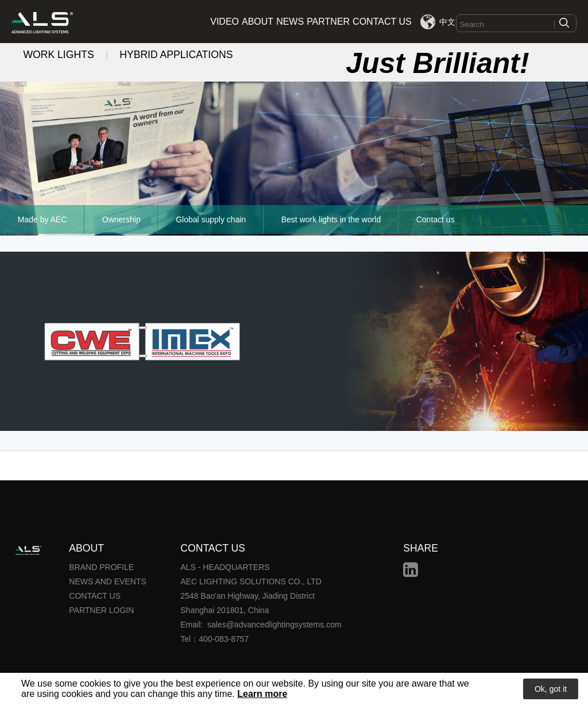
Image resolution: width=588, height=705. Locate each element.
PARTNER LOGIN (101, 610)
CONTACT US (382, 22)
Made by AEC (42, 219)
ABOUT (258, 22)
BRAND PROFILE (101, 567)
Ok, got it (551, 689)
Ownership (121, 219)
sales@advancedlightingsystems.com (274, 625)
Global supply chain (211, 219)
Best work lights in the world (331, 219)
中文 (447, 22)
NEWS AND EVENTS (108, 581)
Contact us (436, 219)
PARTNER (328, 22)
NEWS (290, 22)
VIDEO (225, 22)
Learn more (262, 694)
